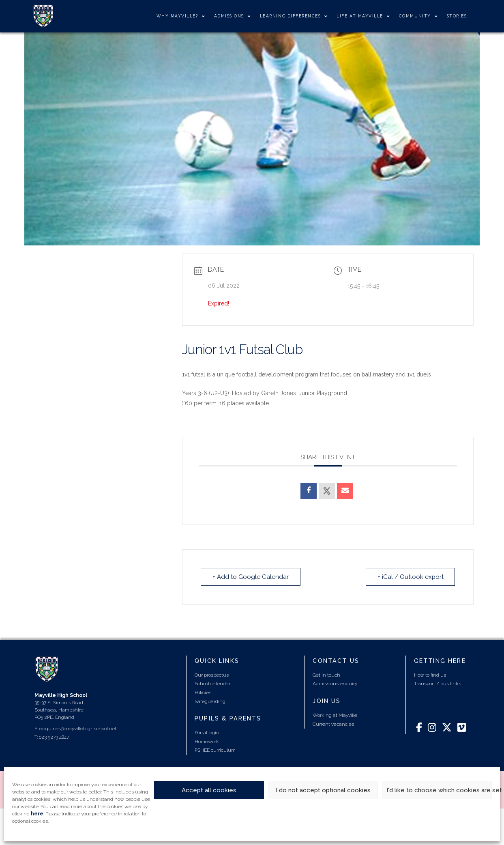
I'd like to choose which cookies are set (439, 790)
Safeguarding (210, 701)
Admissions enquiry (335, 684)
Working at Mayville (335, 715)
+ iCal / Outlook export (410, 577)
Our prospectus (212, 675)
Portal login (207, 733)
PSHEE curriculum (215, 750)
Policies (203, 692)
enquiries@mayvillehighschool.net (78, 729)
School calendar (212, 684)
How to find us (430, 675)
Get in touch (326, 675)
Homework (207, 742)
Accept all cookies (209, 790)
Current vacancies (333, 724)
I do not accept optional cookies (323, 790)
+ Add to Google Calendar (251, 577)
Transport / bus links (438, 684)
